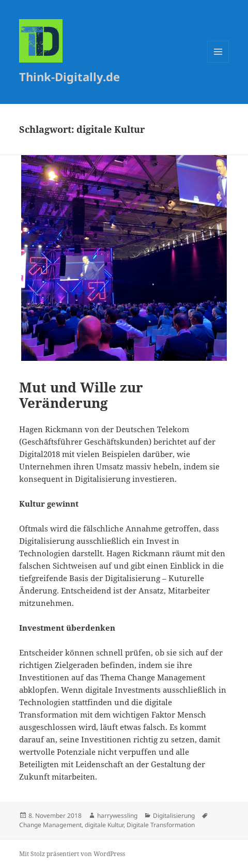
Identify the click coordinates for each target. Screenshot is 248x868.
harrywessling (117, 816)
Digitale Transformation (161, 825)
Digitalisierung (174, 816)
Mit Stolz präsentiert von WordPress (72, 854)
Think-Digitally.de (69, 77)
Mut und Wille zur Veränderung (81, 395)
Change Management (50, 825)
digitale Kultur (104, 825)
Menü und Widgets (218, 62)
